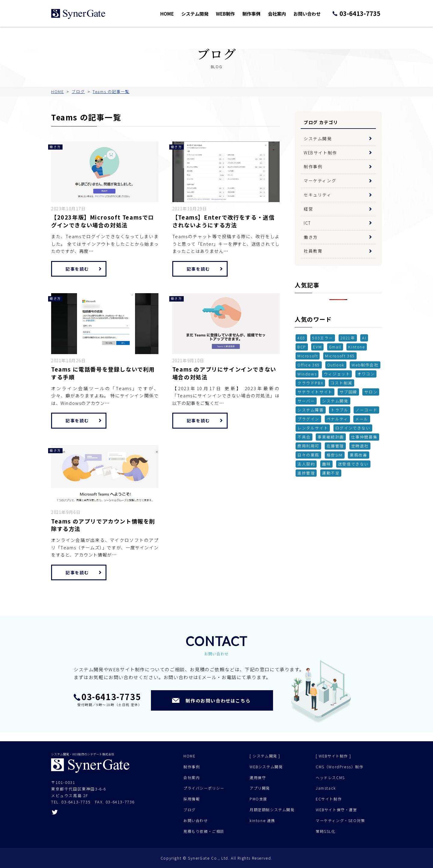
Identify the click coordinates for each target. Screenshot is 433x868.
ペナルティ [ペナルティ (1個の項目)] (337, 419)
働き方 (311, 237)
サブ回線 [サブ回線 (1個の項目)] (348, 392)
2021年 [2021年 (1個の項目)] (348, 338)
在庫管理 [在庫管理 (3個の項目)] (335, 446)
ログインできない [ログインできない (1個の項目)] (353, 428)
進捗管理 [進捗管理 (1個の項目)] (306, 473)
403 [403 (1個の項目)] (301, 338)
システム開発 (204, 13)
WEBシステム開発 (266, 767)
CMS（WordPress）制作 (340, 767)
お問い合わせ (312, 13)
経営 (308, 209)
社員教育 (313, 251)
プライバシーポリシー (204, 788)
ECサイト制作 (329, 799)
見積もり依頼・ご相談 (204, 831)
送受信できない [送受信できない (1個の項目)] (353, 464)
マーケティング (320, 181)
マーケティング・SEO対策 (340, 821)
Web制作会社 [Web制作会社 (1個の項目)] (365, 365)
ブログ (190, 810)
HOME (178, 13)
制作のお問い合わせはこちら (218, 700)
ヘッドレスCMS (330, 778)
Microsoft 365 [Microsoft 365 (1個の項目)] (340, 356)
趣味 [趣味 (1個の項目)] (326, 464)
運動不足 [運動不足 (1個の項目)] (331, 473)
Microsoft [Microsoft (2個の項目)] (308, 356)
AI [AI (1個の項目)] (364, 338)
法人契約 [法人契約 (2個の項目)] (306, 464)
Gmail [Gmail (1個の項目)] (335, 347)
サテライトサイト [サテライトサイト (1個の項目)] (315, 392)
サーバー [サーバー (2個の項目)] (306, 401)
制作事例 (259, 13)
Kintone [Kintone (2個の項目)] (356, 347)
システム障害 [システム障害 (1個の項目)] (311, 410)
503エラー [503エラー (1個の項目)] (323, 338)
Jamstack (326, 788)
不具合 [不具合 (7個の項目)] (304, 437)
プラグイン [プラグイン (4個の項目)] (308, 419)
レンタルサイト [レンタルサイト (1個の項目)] (313, 428)
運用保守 (258, 778)
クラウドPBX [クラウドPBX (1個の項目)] (310, 383)
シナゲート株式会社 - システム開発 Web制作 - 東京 (78, 14)
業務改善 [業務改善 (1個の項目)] (358, 455)
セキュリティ (318, 195)
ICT (307, 223)
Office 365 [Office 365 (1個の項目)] (309, 365)
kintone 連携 (262, 821)
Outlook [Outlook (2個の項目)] (336, 365)
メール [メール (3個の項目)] (362, 419)
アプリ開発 (260, 788)
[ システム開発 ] (265, 756)
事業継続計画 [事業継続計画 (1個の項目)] (331, 437)
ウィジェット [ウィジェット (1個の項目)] (337, 374)
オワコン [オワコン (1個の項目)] (366, 374)
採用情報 (192, 799)
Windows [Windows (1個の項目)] (307, 374)
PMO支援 (258, 799)
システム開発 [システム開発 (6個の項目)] (335, 401)
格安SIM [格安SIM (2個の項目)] (335, 455)
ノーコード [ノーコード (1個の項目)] (366, 410)
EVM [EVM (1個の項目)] (317, 347)
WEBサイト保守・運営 (336, 810)
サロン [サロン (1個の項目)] (371, 392)
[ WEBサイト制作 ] (333, 756)
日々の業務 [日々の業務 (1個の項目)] (308, 455)
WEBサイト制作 (320, 153)
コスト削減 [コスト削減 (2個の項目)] (341, 383)
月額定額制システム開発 (272, 810)
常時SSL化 (326, 831)
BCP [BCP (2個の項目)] (302, 347)
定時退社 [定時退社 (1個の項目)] (360, 446)
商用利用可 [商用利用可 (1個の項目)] (308, 446)
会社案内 (283, 13)
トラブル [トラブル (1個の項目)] (339, 410)
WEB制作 (234, 13)
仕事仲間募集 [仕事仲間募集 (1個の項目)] (364, 437)
